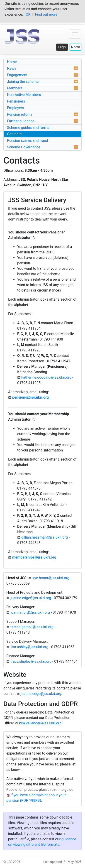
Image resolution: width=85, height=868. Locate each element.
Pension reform (42, 114)
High (62, 47)
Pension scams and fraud (28, 141)
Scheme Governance (42, 147)
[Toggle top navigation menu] (75, 34)
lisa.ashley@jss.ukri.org (29, 647)
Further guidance (42, 121)
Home (12, 62)
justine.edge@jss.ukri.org (31, 598)
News (42, 68)
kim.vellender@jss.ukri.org (40, 723)
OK (28, 14)
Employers (16, 108)
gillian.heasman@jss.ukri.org (45, 537)
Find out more (46, 14)
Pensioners (16, 101)
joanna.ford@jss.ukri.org (30, 612)
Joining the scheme (42, 82)
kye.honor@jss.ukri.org (51, 578)
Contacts (14, 134)
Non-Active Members (24, 95)
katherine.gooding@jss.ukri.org (46, 377)
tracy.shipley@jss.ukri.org (31, 661)
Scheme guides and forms (28, 128)
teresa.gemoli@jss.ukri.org (32, 627)
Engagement (42, 75)
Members (42, 88)
